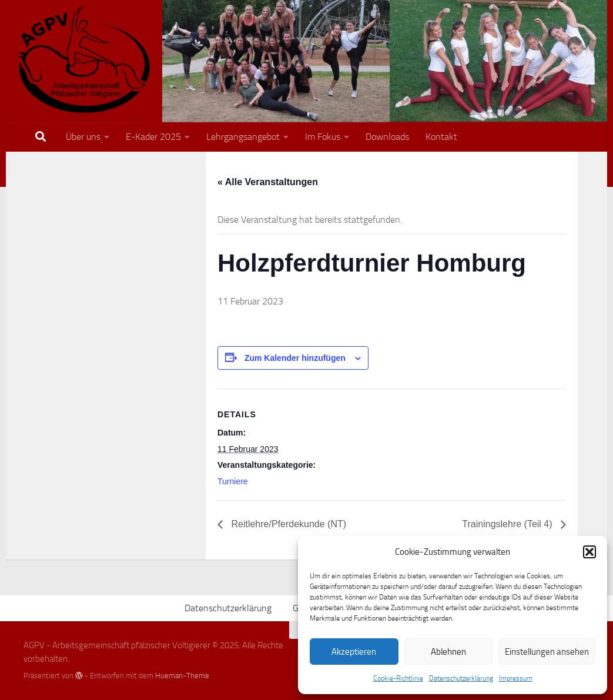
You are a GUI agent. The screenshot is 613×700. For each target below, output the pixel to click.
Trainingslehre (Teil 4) (508, 524)
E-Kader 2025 (153, 137)
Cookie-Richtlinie (398, 678)
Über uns (83, 137)
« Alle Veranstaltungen (268, 182)
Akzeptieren (354, 652)
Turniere (233, 481)
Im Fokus (323, 137)
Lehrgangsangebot (243, 137)
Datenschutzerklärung (461, 678)
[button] (589, 552)
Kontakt (441, 137)
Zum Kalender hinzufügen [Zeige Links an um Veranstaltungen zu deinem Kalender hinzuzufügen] (295, 358)
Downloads (387, 137)
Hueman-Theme (182, 676)
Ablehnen (448, 652)
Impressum (516, 678)
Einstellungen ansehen (547, 652)
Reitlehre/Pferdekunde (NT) (287, 524)
